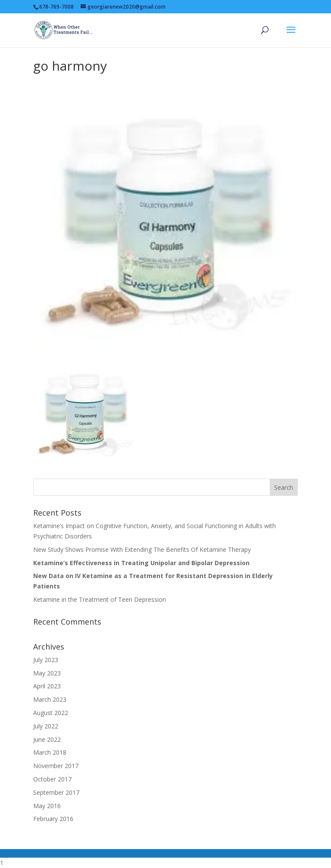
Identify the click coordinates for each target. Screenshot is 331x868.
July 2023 (46, 660)
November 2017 (56, 766)
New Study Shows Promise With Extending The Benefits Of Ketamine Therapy (142, 549)
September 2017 (56, 792)
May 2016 (47, 806)
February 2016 (53, 819)
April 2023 (47, 686)
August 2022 (51, 713)
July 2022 (46, 726)
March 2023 (50, 699)
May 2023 (47, 673)
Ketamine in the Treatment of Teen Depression (100, 599)
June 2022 (47, 739)
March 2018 (50, 752)
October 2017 (52, 779)
